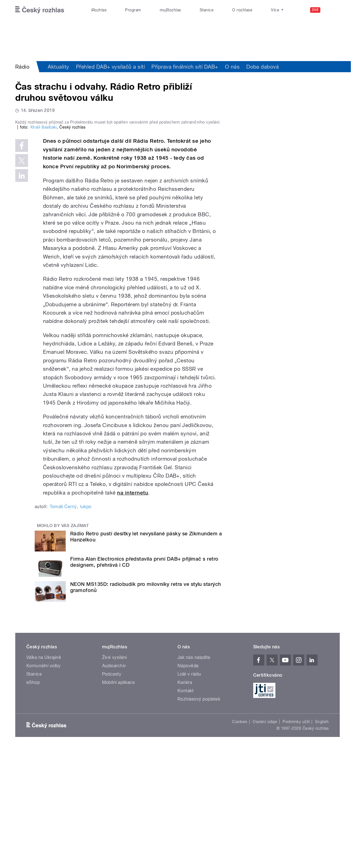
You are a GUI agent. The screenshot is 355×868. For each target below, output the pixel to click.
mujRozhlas (170, 10)
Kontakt (186, 809)
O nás (232, 67)
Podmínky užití (296, 840)
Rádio (22, 67)
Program (133, 10)
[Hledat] (332, 10)
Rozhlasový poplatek (199, 817)
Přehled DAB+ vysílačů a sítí (110, 67)
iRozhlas (99, 10)
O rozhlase (242, 10)
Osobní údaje (265, 840)
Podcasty (112, 792)
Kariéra (185, 800)
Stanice (207, 10)
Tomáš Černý (63, 625)
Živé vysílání (115, 775)
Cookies (240, 840)
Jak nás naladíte (194, 775)
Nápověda (188, 784)
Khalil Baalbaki (44, 245)
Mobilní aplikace (119, 800)
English (322, 840)
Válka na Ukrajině (44, 775)
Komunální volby (43, 784)
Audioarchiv (114, 784)
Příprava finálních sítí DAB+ (185, 67)
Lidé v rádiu (189, 792)
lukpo (86, 625)
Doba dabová (263, 67)
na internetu (133, 610)
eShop (33, 800)
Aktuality (58, 67)
